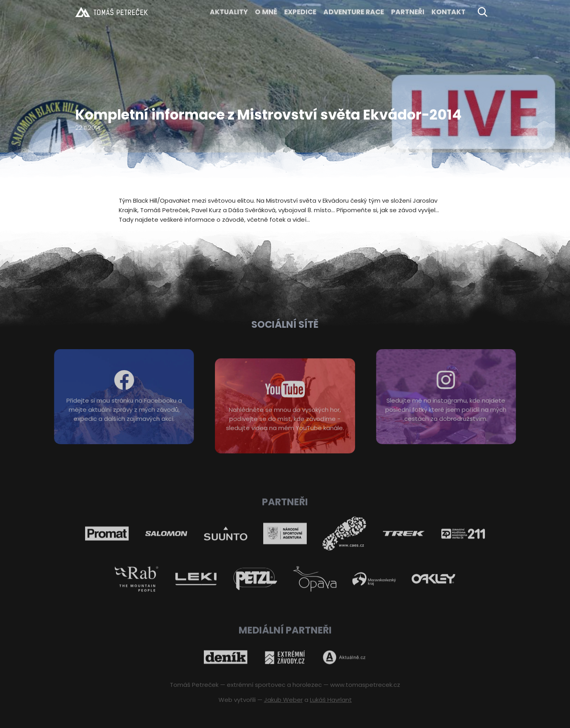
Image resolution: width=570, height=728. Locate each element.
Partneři (408, 12)
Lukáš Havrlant (331, 700)
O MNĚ (266, 12)
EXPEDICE (300, 12)
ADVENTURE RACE (354, 12)
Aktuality (229, 12)
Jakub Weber (283, 700)
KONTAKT (448, 12)
